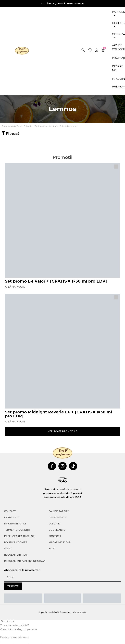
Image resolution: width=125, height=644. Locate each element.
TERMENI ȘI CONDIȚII (17, 530)
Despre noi (12, 517)
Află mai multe (15, 287)
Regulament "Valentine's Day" (25, 561)
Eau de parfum (59, 511)
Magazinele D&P (60, 542)
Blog (52, 549)
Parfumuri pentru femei (47, 126)
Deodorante (57, 517)
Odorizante (57, 530)
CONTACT (10, 511)
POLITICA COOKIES (16, 542)
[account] (97, 50)
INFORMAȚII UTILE (15, 524)
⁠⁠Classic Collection (25, 126)
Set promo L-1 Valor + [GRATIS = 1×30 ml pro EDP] (56, 281)
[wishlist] (90, 50)
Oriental (64, 126)
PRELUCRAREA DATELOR (19, 536)
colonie (54, 524)
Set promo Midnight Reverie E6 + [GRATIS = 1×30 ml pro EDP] (58, 414)
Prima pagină (8, 126)
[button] (83, 50)
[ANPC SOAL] (63, 598)
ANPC (8, 549)
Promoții (55, 536)
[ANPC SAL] (23, 598)
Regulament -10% (16, 555)
